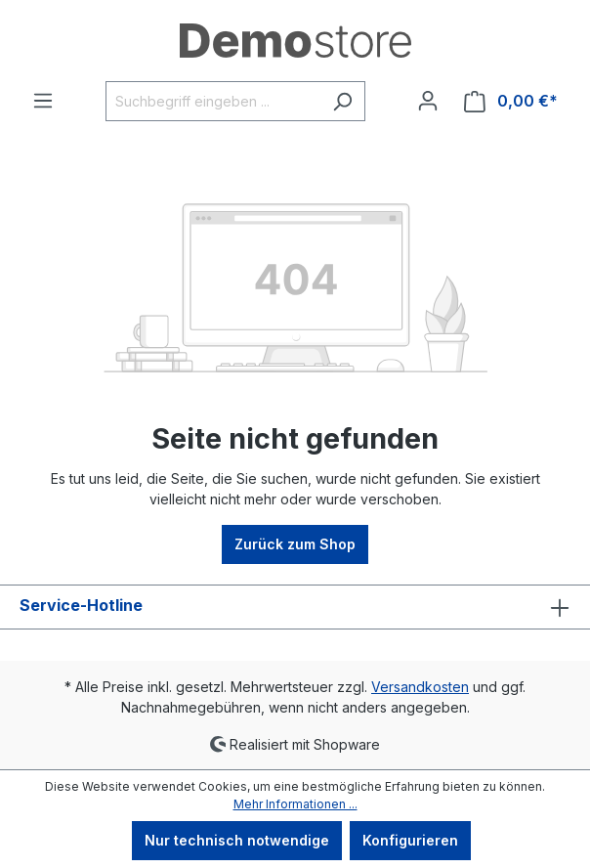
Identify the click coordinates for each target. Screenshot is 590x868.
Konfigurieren (410, 840)
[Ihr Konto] (428, 101)
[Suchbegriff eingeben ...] (213, 101)
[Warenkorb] (511, 101)
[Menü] (43, 101)
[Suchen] (342, 101)
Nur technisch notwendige (237, 840)
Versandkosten (420, 687)
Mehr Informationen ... (295, 804)
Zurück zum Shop (295, 544)
